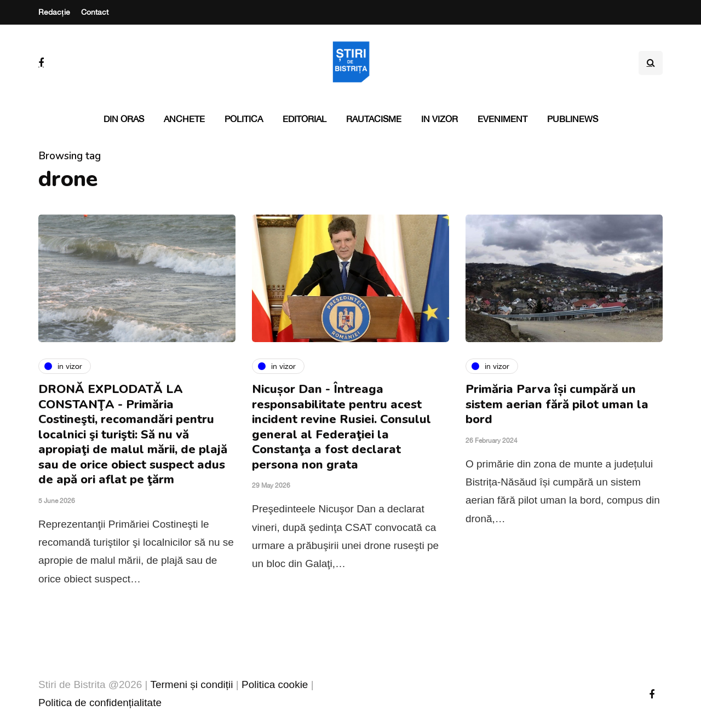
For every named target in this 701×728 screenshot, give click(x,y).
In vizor (439, 119)
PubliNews (573, 119)
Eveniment (502, 119)
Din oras (124, 119)
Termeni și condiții (191, 684)
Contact (95, 12)
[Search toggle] (651, 63)
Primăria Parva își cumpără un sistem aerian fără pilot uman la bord (557, 404)
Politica (244, 119)
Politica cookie (275, 684)
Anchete (184, 119)
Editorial (304, 119)
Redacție (54, 12)
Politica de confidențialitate (100, 703)
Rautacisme (374, 119)
